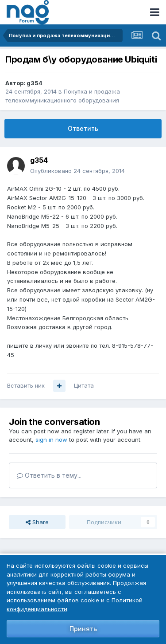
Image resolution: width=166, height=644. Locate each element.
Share (37, 522)
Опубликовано (77, 171)
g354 (35, 83)
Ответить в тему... (49, 475)
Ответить (83, 128)
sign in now (51, 440)
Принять (83, 629)
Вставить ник (26, 385)
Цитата (84, 385)
